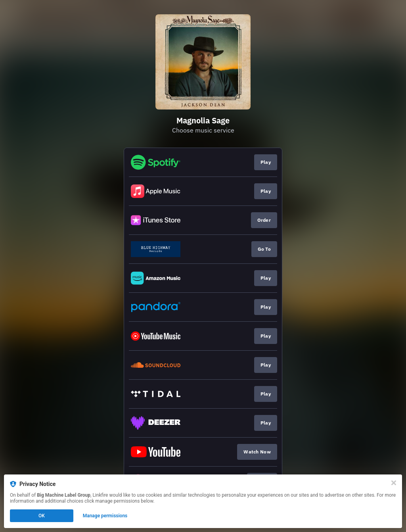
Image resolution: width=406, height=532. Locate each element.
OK (42, 516)
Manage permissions (105, 516)
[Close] (394, 483)
